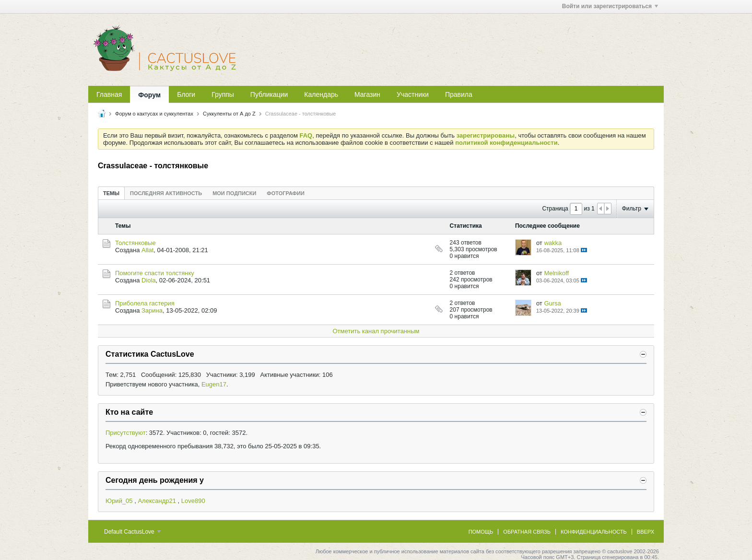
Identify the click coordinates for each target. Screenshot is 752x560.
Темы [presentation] (111, 193)
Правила (459, 94)
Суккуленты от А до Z (229, 114)
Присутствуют (126, 433)
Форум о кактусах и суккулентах (154, 114)
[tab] (111, 193)
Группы (223, 94)
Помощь (481, 532)
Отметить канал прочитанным (376, 331)
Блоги (186, 94)
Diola (149, 280)
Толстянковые (135, 243)
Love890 (193, 501)
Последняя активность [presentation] (166, 193)
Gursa (552, 303)
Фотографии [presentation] (285, 193)
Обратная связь (527, 532)
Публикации (269, 94)
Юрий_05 (119, 501)
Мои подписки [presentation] (234, 193)
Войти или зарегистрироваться (610, 6)
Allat (147, 250)
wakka (553, 243)
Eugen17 (214, 384)
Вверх (646, 532)
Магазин (367, 94)
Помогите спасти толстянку (155, 273)
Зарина (152, 310)
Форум (149, 95)
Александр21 (157, 501)
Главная (109, 94)
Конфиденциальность (594, 532)
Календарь (321, 94)
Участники (413, 94)
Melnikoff (556, 273)
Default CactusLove (132, 532)
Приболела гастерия (145, 303)
